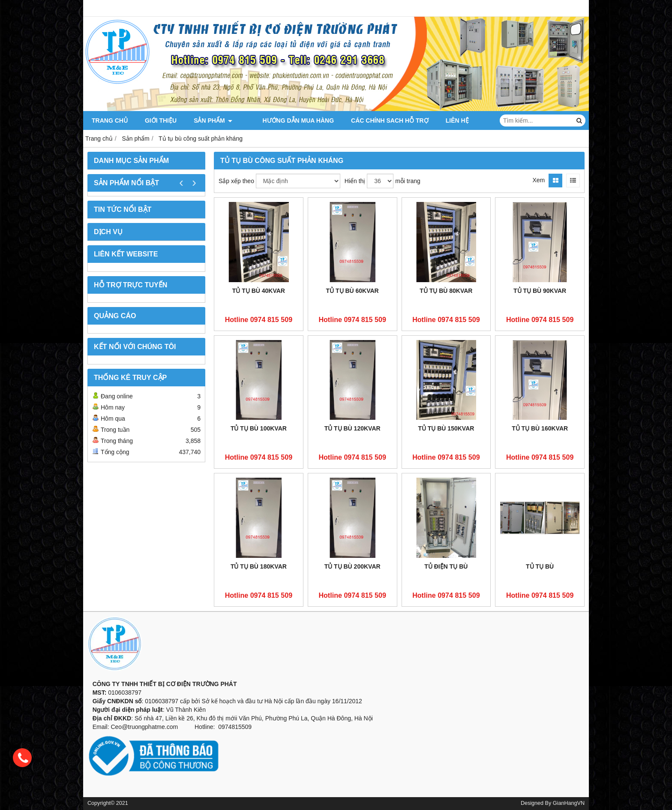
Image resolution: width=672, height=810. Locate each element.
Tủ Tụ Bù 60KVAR (352, 291)
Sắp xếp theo (236, 181)
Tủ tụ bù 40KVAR (259, 291)
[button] (336, 675)
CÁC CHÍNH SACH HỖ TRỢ (377, 120)
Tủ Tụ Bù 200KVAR (352, 566)
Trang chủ (110, 120)
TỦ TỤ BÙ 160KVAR (540, 428)
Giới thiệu (161, 120)
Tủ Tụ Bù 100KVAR (259, 428)
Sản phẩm (213, 120)
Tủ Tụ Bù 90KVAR (540, 291)
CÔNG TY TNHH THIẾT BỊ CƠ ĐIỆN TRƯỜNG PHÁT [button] (162, 684)
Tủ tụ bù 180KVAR (259, 566)
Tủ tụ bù (540, 566)
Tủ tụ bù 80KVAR (446, 291)
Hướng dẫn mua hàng (285, 120)
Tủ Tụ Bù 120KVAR (352, 428)
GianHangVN (569, 803)
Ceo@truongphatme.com (144, 727)
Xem (538, 180)
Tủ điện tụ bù (446, 566)
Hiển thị (355, 181)
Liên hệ (444, 120)
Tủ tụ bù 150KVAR (446, 428)
